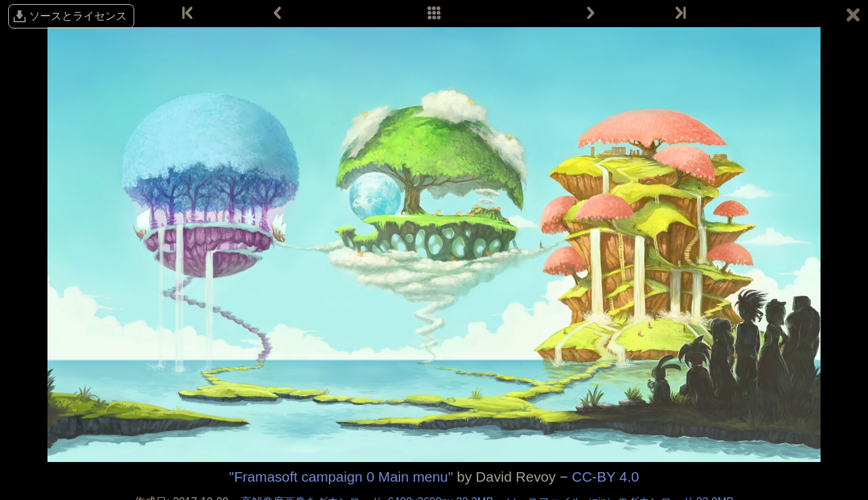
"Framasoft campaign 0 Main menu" (341, 477)
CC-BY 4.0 (605, 477)
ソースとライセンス (78, 16)
